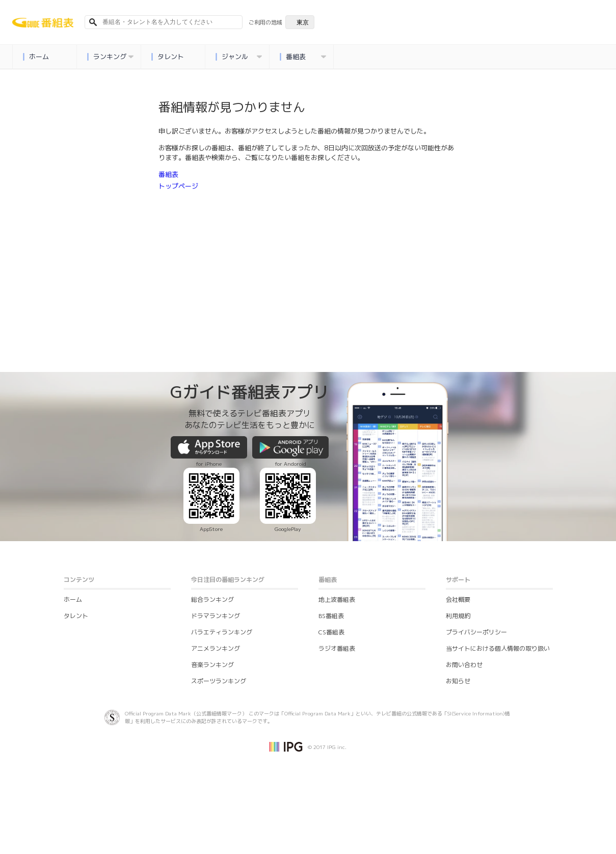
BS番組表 (331, 616)
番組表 (303, 57)
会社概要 (458, 599)
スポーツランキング (219, 681)
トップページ (178, 186)
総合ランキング (212, 599)
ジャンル (238, 57)
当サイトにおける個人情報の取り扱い (498, 648)
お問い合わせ (464, 665)
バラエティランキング (222, 632)
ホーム (36, 57)
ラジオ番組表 (337, 648)
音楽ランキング (212, 665)
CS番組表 (331, 632)
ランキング (110, 57)
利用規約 (458, 616)
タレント (167, 57)
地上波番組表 (337, 599)
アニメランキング (216, 648)
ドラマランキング (216, 616)
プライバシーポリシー (476, 632)
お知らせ (458, 681)
